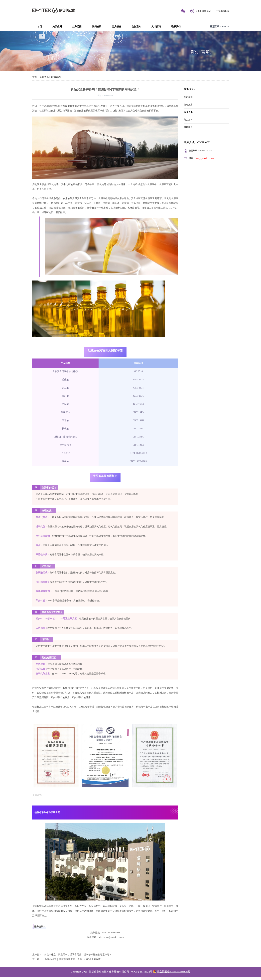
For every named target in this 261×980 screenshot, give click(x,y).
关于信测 (57, 27)
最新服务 (188, 127)
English (225, 11)
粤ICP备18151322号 (142, 972)
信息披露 (188, 105)
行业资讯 (188, 112)
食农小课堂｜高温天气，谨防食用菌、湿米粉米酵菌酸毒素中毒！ (78, 955)
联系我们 (176, 27)
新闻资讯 (97, 27)
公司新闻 (188, 97)
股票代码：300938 (219, 27)
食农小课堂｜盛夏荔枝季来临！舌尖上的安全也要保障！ (74, 959)
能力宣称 (201, 52)
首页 (40, 27)
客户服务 (117, 27)
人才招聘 (156, 27)
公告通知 (136, 27)
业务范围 (77, 27)
